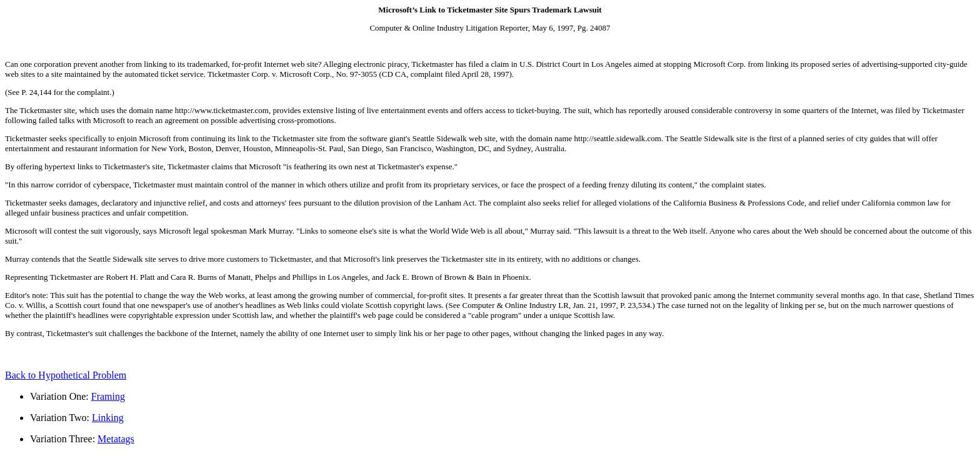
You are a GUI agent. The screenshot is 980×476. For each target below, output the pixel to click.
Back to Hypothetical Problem (66, 375)
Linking (108, 418)
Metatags (116, 439)
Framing (108, 396)
